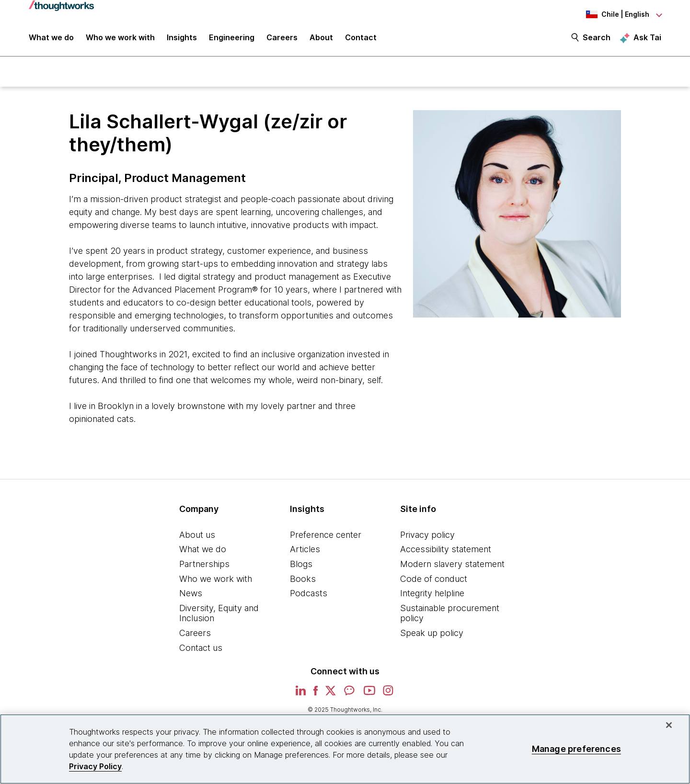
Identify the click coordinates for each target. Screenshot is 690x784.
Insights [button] (182, 39)
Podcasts (309, 594)
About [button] (321, 39)
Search (597, 39)
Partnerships (204, 565)
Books (303, 580)
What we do (203, 551)
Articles (305, 551)
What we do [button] (51, 39)
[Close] (669, 725)
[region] (345, 749)
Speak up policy (432, 634)
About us (197, 536)
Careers (195, 634)
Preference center (326, 536)
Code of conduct (434, 580)
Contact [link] (361, 39)
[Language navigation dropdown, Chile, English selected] (609, 14)
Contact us (201, 649)
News (191, 594)
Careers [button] (282, 39)
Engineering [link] (232, 39)
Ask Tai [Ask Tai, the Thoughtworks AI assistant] (647, 39)
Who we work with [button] (120, 39)
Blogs (301, 565)
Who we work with (216, 580)
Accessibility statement (446, 551)
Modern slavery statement (452, 565)
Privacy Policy (95, 766)
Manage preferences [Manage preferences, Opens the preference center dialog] (576, 749)
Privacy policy (427, 536)
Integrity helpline (432, 594)
